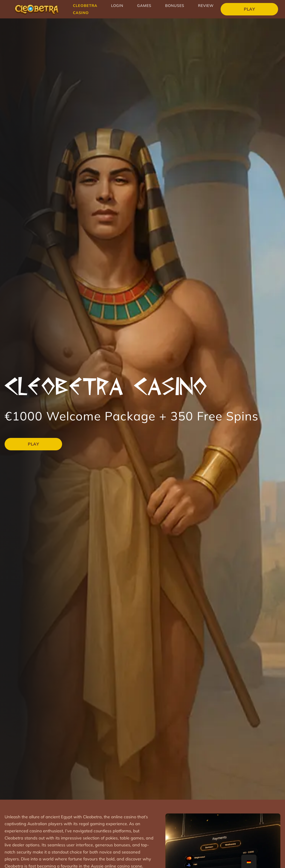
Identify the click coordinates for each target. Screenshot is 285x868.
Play (249, 9)
